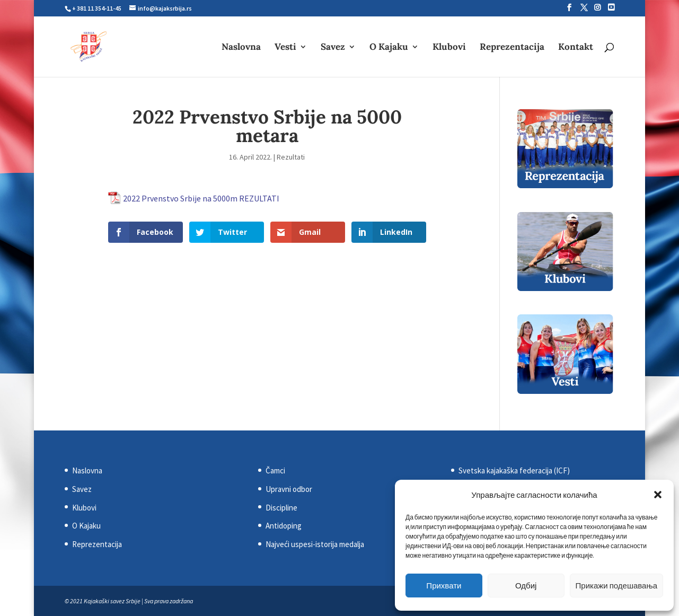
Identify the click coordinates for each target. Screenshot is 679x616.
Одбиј (526, 586)
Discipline (281, 508)
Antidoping (284, 526)
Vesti (285, 48)
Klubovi (449, 48)
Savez (333, 48)
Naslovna (241, 48)
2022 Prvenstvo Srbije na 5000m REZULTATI (201, 198)
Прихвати (444, 586)
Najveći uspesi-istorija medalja (315, 544)
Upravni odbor (289, 489)
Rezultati (291, 157)
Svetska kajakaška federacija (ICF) (514, 470)
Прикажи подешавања (616, 586)
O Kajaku (389, 48)
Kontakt (576, 48)
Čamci (275, 470)
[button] (658, 495)
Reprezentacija (512, 48)
